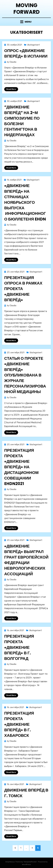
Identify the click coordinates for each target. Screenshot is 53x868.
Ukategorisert (33, 45)
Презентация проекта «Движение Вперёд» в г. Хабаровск (19, 724)
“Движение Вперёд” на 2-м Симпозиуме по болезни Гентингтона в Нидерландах (22, 121)
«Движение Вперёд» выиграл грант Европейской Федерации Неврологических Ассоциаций (26, 560)
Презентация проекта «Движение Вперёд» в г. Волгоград (19, 647)
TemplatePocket (30, 862)
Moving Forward (26, 9)
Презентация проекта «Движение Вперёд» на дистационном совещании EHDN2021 (21, 467)
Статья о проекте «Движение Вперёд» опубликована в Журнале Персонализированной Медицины (25, 375)
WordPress (26, 864)
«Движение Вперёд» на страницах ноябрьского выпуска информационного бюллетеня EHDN (25, 202)
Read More (11, 89)
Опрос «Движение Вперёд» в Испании (26, 53)
